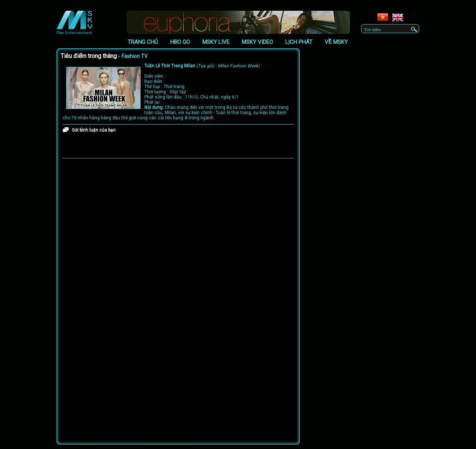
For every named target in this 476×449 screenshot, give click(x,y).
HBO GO (180, 42)
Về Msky (336, 42)
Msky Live (216, 42)
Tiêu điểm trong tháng (89, 56)
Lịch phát (299, 42)
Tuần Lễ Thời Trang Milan (202, 66)
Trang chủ (143, 42)
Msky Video (257, 42)
